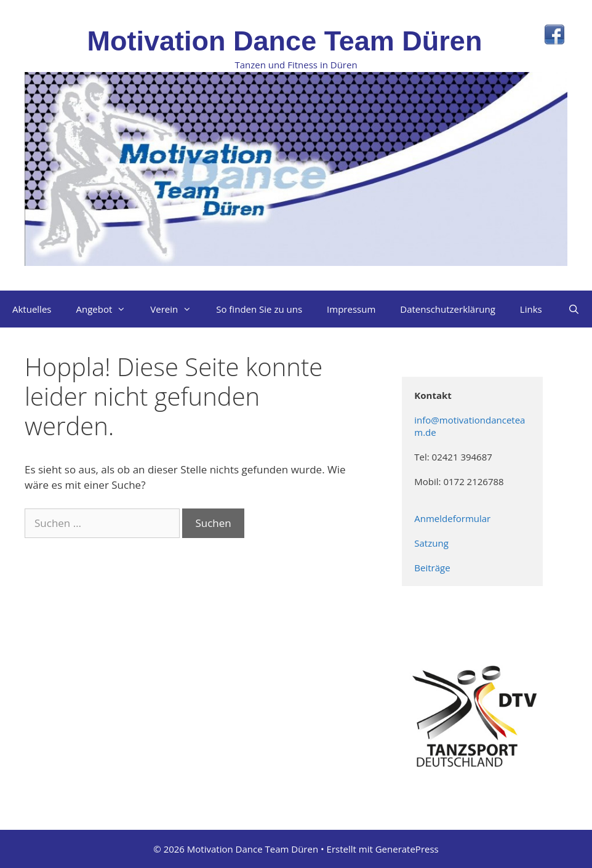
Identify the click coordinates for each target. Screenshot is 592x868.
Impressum (351, 309)
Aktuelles (32, 309)
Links (531, 309)
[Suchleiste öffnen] (574, 309)
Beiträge (432, 568)
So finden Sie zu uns (259, 309)
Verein (177, 309)
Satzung (432, 543)
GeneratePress (407, 849)
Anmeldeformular (454, 518)
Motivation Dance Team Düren (285, 41)
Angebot (107, 309)
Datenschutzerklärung (448, 309)
